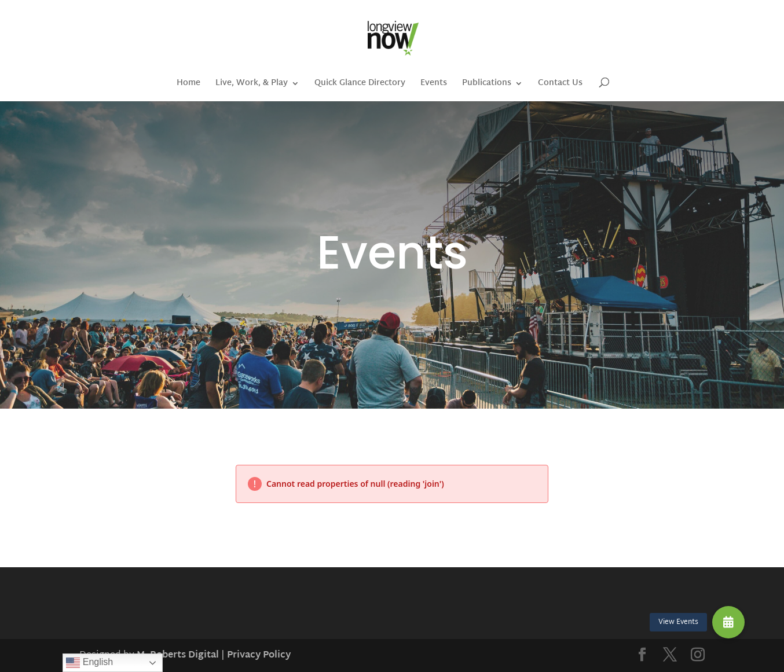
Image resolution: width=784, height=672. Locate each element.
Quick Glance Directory (360, 85)
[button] (728, 622)
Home (188, 85)
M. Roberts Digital (178, 656)
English (89, 663)
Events (434, 85)
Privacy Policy (259, 656)
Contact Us (560, 85)
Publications (487, 85)
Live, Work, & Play (252, 85)
